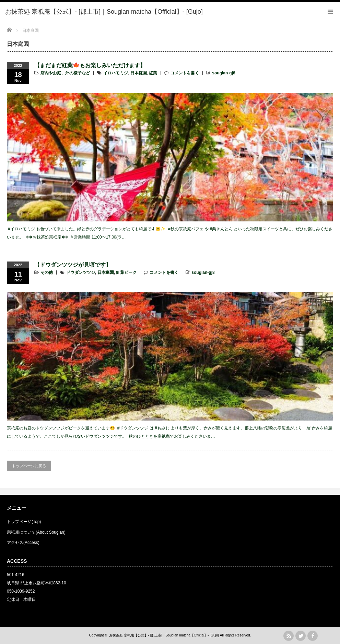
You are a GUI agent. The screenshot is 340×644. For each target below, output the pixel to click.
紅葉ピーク (126, 272)
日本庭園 (139, 73)
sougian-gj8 (224, 73)
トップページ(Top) (24, 522)
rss (289, 636)
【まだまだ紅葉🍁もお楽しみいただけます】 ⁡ (91, 65)
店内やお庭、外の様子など (65, 73)
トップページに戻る (29, 466)
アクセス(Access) (23, 543)
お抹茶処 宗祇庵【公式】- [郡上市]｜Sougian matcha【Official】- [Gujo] (164, 635)
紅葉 (153, 73)
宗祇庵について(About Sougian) (36, 532)
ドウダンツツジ (81, 272)
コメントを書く (185, 73)
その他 (47, 272)
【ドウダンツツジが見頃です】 (73, 265)
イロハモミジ (116, 73)
